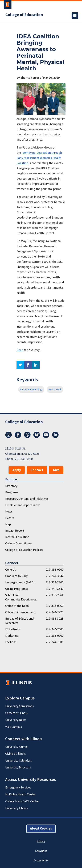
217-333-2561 (55, 595)
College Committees (19, 543)
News (9, 512)
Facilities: (11, 642)
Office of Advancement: (20, 612)
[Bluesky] (37, 437)
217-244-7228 (55, 612)
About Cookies (41, 829)
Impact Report (15, 531)
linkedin (36, 365)
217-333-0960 (24, 459)
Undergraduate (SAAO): (20, 582)
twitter (20, 365)
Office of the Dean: (17, 606)
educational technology (31, 389)
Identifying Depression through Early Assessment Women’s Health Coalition (39, 158)
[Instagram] (9, 437)
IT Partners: (13, 629)
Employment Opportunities (23, 505)
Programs (12, 492)
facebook (28, 365)
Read (20, 350)
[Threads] (27, 437)
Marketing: (12, 636)
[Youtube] (46, 437)
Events (10, 518)
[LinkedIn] (55, 437)
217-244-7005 (55, 629)
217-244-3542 (55, 576)
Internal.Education (17, 537)
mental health (55, 389)
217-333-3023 (55, 619)
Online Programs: (17, 589)
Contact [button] (37, 470)
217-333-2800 (55, 582)
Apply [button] (17, 470)
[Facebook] (18, 437)
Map (8, 524)
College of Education (24, 15)
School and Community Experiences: (21, 597)
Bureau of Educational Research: (20, 621)
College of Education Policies (24, 550)
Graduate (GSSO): (17, 576)
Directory (11, 486)
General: (11, 570)
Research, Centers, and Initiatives (27, 499)
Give (56, 470)
